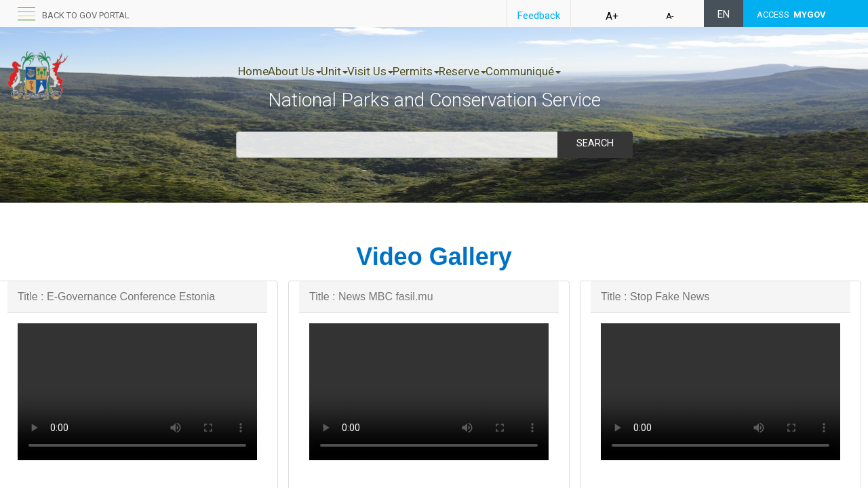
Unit (363, 71)
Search (595, 143)
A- (670, 16)
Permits (473, 71)
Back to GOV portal (86, 15)
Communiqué (609, 71)
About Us (309, 71)
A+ (612, 16)
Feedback (539, 16)
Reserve (534, 71)
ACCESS (791, 15)
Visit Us (413, 71)
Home (253, 71)
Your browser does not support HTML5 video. (137, 392)
